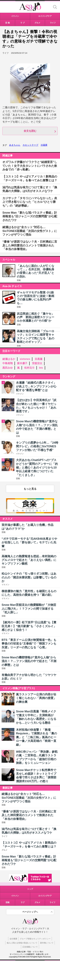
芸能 (19, 280)
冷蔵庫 (44, 145)
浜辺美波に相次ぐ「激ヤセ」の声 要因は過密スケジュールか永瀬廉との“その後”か (36, 317)
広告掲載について (30, 947)
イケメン (15, 896)
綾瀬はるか (9, 359)
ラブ (23, 902)
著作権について (47, 943)
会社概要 (13, 939)
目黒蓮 (39, 359)
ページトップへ (30, 912)
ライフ (52, 902)
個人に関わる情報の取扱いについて (22, 943)
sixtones (25, 359)
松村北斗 (29, 368)
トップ (30, 889)
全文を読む (30, 131)
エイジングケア (45, 896)
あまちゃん (15, 145)
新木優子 (22, 363)
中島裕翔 (8, 363)
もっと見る (30, 489)
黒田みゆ (8, 368)
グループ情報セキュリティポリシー (35, 939)
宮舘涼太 (37, 363)
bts (41, 368)
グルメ (37, 902)
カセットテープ (30, 145)
